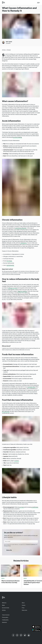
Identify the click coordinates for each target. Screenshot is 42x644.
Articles (4, 50)
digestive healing (22, 291)
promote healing (17, 137)
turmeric (17, 461)
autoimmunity (10, 265)
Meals (3, 605)
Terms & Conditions (31, 545)
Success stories (6, 608)
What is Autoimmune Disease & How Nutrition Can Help (11, 582)
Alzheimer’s (24, 243)
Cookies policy (5, 620)
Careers (24, 605)
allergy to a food (13, 288)
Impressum (4, 622)
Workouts (4, 603)
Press (23, 608)
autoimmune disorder (21, 228)
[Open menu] (39, 2)
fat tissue (10, 261)
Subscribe (9, 550)
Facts (3, 578)
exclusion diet (31, 387)
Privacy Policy (7, 546)
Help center (24, 610)
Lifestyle (9, 50)
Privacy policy (5, 617)
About (23, 603)
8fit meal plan (6, 411)
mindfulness (35, 507)
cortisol (22, 507)
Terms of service (6, 615)
